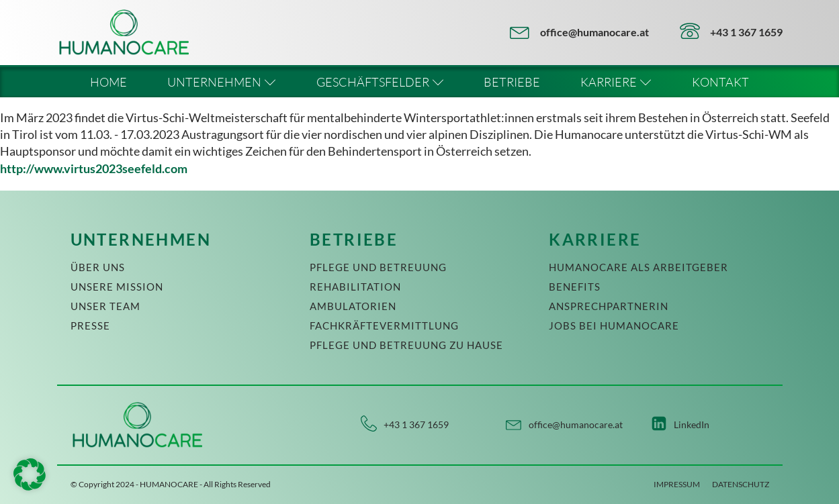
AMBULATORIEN (353, 306)
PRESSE (90, 325)
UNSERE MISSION (117, 287)
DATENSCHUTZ (741, 484)
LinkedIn (692, 424)
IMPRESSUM (677, 484)
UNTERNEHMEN (222, 82)
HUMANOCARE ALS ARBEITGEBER (638, 267)
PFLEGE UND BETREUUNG (378, 267)
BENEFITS (575, 287)
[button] (30, 474)
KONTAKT (720, 82)
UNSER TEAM (105, 306)
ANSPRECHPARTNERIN (609, 306)
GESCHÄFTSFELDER (380, 82)
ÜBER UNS (98, 267)
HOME (108, 82)
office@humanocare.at (594, 32)
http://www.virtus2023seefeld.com (94, 168)
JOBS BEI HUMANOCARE (614, 325)
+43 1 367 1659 (746, 32)
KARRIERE (616, 82)
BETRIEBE (512, 82)
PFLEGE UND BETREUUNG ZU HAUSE (406, 345)
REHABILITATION (355, 287)
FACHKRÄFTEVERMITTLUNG (384, 325)
